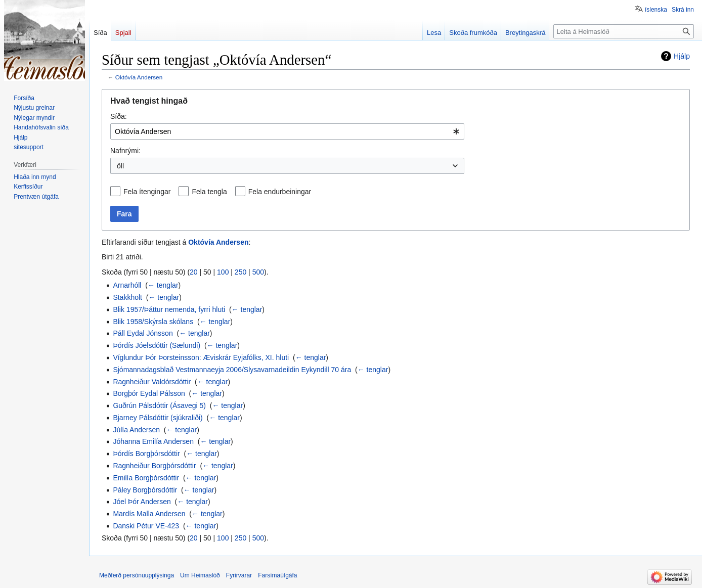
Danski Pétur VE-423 (146, 526)
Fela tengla (209, 192)
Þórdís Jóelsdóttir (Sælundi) (157, 345)
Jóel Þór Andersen (142, 502)
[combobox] (287, 131)
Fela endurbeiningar (280, 192)
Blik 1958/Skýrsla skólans (153, 322)
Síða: (119, 116)
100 (223, 272)
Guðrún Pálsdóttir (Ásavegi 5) (159, 405)
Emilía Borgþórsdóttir (146, 478)
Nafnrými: (125, 151)
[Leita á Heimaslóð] (624, 31)
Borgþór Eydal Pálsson (149, 393)
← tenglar (163, 285)
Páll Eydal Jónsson (143, 333)
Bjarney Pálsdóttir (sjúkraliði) (158, 418)
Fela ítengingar (147, 192)
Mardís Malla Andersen (149, 514)
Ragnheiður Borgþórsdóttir (154, 466)
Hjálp (682, 56)
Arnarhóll (127, 285)
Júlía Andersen (136, 430)
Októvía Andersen (139, 77)
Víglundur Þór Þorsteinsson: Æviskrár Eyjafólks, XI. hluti (201, 357)
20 (194, 272)
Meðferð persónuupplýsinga (137, 575)
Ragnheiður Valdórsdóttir (152, 382)
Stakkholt (127, 297)
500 (258, 272)
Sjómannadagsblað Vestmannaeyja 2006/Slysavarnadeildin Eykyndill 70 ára (232, 370)
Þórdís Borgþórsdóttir (146, 454)
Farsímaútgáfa (277, 575)
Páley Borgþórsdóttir (145, 490)
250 (240, 272)
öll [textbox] (120, 166)
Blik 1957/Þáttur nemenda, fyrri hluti (169, 309)
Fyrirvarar (239, 575)
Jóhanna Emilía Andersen (153, 441)
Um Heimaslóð (200, 575)
